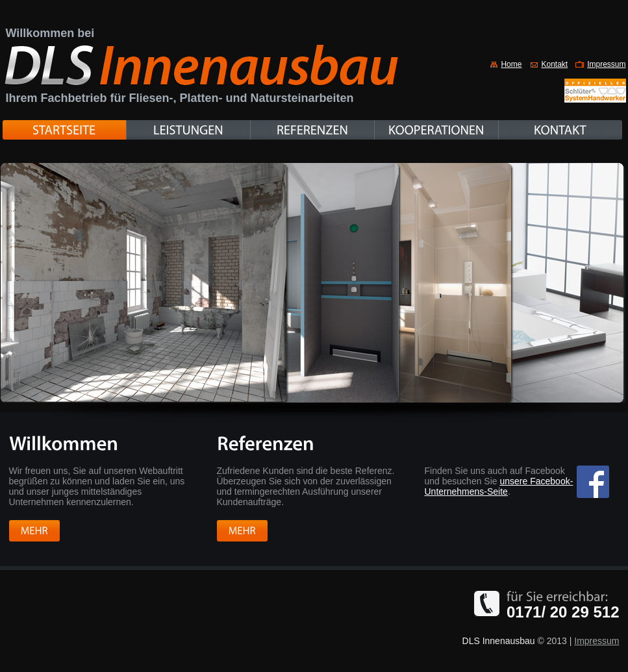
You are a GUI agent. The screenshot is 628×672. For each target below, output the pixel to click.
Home (511, 64)
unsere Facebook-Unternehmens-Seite (499, 486)
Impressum (606, 64)
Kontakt (554, 64)
